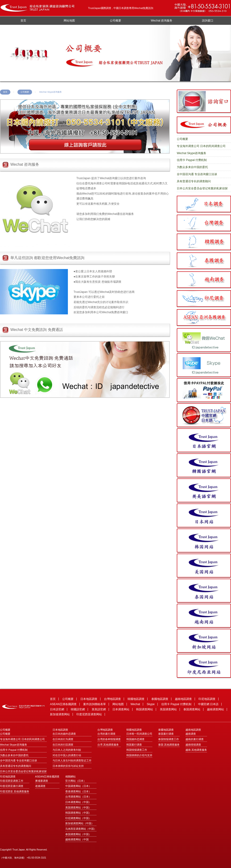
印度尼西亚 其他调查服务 (15, 791)
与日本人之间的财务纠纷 (67, 750)
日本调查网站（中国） (78, 802)
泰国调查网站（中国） (78, 834)
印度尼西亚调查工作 (12, 781)
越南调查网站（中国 (77, 839)
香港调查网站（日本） (78, 791)
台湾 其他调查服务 (108, 745)
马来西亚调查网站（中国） (81, 829)
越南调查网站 (215, 709)
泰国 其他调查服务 (169, 745)
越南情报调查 (193, 745)
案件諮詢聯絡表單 (95, 704)
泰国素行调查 (166, 734)
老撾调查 (40, 786)
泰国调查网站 (192, 709)
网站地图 (69, 21)
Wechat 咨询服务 (162, 21)
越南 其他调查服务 (196, 750)
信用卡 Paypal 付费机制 (192, 160)
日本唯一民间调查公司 (139, 734)
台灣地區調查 (112, 699)
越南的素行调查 (195, 739)
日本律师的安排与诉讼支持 (68, 766)
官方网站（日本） (76, 781)
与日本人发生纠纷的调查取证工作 (72, 760)
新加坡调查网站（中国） (80, 823)
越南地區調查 (183, 699)
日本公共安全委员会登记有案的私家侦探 (202, 188)
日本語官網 (57, 709)
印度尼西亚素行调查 (12, 786)
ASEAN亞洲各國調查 (63, 704)
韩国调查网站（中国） (78, 813)
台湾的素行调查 (106, 734)
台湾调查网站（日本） (78, 797)
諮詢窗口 (208, 21)
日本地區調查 (89, 699)
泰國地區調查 (160, 699)
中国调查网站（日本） (78, 786)
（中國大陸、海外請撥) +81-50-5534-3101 (23, 858)
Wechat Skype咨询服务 (192, 153)
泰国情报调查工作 (169, 739)
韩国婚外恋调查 (135, 739)
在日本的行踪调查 (63, 745)
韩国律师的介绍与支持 (139, 755)
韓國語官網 (78, 709)
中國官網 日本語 (208, 704)
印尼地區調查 (207, 699)
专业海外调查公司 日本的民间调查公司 (201, 146)
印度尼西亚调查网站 (89, 714)
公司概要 (115, 21)
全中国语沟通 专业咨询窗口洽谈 (197, 174)
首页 (23, 21)
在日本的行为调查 (63, 739)
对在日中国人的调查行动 (67, 755)
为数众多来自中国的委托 (192, 167)
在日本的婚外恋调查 (64, 734)
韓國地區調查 (136, 699)
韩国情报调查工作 (137, 750)
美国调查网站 (168, 709)
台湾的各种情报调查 (109, 739)
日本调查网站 (121, 709)
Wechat (135, 704)
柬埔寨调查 (42, 781)
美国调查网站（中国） (78, 807)
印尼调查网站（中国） (78, 818)
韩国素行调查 (134, 745)
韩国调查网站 (144, 709)
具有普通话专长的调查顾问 (194, 181)
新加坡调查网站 (60, 714)
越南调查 (191, 734)
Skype (151, 704)
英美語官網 (99, 709)
